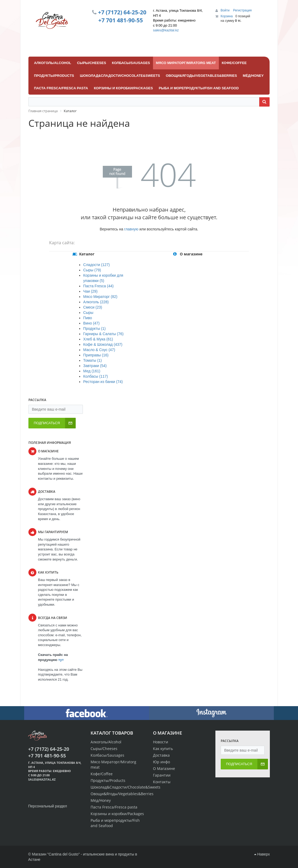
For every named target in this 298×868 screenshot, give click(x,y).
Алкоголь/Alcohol (106, 742)
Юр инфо (161, 762)
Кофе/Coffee (102, 774)
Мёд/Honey (101, 800)
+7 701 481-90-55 (121, 20)
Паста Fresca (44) (98, 286)
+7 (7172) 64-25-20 (122, 12)
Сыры (88, 313)
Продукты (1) (94, 328)
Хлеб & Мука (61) (98, 339)
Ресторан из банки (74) (103, 382)
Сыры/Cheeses (104, 749)
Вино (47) (91, 323)
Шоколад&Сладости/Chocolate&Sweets (125, 787)
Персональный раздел (48, 806)
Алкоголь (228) (96, 302)
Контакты (162, 782)
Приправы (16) (96, 355)
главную (131, 229)
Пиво (88, 318)
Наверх (262, 854)
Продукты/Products (108, 780)
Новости (161, 742)
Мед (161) (92, 371)
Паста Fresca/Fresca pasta (114, 807)
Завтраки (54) (95, 366)
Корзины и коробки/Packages (117, 814)
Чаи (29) (90, 291)
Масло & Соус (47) (99, 350)
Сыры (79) (92, 270)
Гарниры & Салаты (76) (103, 334)
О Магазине (164, 768)
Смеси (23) (93, 307)
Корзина (227, 16)
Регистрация (242, 10)
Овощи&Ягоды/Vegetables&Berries (122, 794)
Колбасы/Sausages (107, 755)
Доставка (161, 755)
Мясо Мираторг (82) (100, 297)
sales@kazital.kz (166, 30)
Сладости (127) (96, 265)
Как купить (163, 749)
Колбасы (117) (95, 376)
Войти (226, 10)
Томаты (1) (92, 360)
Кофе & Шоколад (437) (103, 344)
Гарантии (162, 775)
